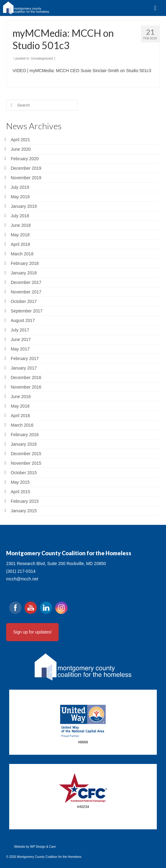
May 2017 (20, 349)
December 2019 (26, 168)
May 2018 (20, 235)
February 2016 (25, 435)
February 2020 (25, 159)
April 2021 (20, 140)
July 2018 (20, 216)
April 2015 (20, 492)
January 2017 (24, 368)
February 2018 (25, 263)
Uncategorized (42, 58)
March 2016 (22, 425)
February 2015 (25, 501)
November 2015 (26, 463)
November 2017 (26, 292)
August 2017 (23, 320)
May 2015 (20, 482)
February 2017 (25, 358)
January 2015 (24, 511)
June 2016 (21, 397)
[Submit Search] (11, 105)
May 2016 (20, 406)
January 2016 (24, 444)
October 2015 (24, 473)
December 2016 (26, 378)
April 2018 (20, 244)
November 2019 (26, 178)
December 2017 (26, 282)
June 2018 (21, 225)
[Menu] (155, 8)
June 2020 (21, 149)
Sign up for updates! (32, 632)
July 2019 (20, 187)
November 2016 (26, 387)
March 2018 (22, 254)
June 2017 (21, 339)
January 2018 (24, 273)
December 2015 (26, 454)
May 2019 (20, 197)
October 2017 (24, 301)
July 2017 (20, 330)
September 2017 (27, 311)
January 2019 (24, 206)
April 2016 (20, 416)
